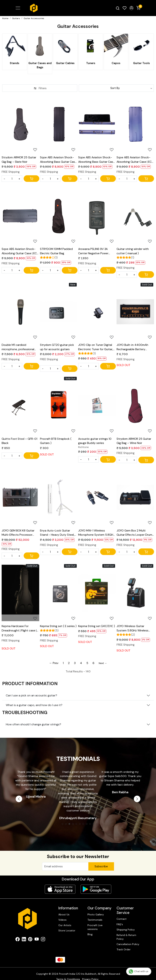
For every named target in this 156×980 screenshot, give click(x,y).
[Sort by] (116, 88)
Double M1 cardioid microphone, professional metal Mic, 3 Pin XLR (18, 347)
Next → (103, 663)
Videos (62, 914)
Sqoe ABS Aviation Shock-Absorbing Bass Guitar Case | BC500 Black (58, 159)
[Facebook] (18, 934)
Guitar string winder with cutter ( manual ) (133, 251)
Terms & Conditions (68, 974)
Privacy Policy (90, 974)
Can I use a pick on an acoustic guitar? (31, 695)
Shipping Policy (126, 924)
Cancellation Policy (128, 938)
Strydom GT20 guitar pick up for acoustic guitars (57, 347)
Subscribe (101, 866)
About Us (64, 909)
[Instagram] (43, 934)
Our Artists (65, 920)
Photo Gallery (96, 909)
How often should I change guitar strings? (33, 724)
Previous (19, 799)
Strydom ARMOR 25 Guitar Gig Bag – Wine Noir (134, 441)
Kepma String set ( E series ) (58, 626)
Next (137, 799)
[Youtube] (37, 934)
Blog (90, 929)
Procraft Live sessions (95, 921)
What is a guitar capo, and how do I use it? (34, 705)
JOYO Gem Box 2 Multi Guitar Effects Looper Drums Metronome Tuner (135, 532)
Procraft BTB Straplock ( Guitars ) (56, 441)
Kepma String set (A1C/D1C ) (97, 626)
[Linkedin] (24, 934)
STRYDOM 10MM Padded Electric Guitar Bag (56, 251)
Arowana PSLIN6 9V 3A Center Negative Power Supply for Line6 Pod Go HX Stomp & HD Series (96, 251)
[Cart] (31, 178)
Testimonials (95, 914)
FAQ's (120, 919)
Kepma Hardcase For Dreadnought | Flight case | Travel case (19, 628)
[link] (118, 8)
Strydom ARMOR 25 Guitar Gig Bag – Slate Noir (19, 159)
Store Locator (67, 925)
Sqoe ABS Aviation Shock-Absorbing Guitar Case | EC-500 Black (20, 251)
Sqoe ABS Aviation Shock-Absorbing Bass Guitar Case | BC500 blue (96, 159)
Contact (122, 913)
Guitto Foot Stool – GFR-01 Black (19, 441)
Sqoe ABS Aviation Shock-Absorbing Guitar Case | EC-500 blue (135, 159)
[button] (131, 8)
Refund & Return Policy (126, 931)
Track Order (124, 944)
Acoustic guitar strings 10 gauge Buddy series (95, 441)
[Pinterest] (30, 934)
